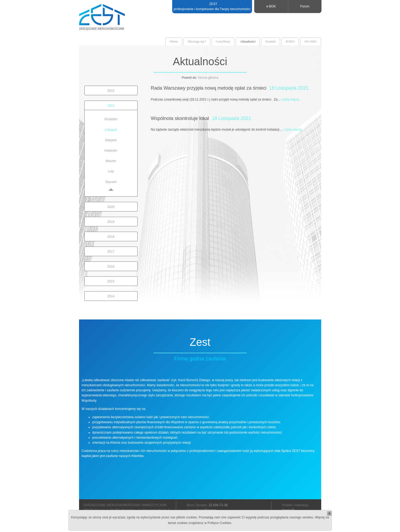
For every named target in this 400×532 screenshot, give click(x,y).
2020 (111, 207)
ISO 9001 (311, 41)
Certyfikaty (223, 41)
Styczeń (111, 182)
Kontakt (271, 41)
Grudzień (111, 119)
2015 (111, 281)
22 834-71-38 (218, 505)
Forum (305, 6)
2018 (111, 237)
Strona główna (208, 78)
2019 (111, 222)
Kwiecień (111, 151)
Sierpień (111, 140)
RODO (290, 41)
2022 (111, 91)
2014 (111, 296)
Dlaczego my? (197, 41)
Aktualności (248, 41)
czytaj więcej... (291, 99)
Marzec (111, 161)
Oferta (174, 41)
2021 (111, 106)
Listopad (111, 130)
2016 (111, 267)
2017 (111, 252)
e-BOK (271, 6)
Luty (111, 171)
